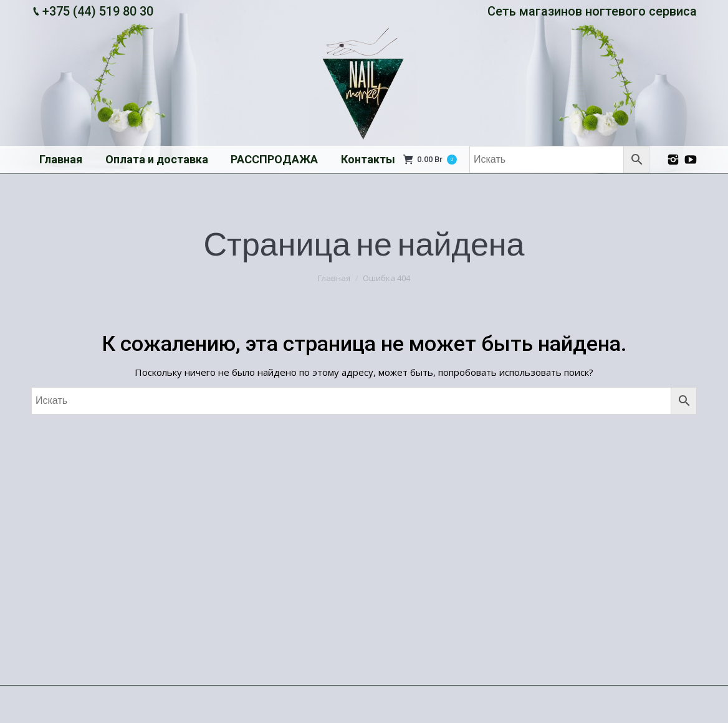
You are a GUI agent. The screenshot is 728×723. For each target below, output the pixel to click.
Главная (334, 278)
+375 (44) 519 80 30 (98, 11)
